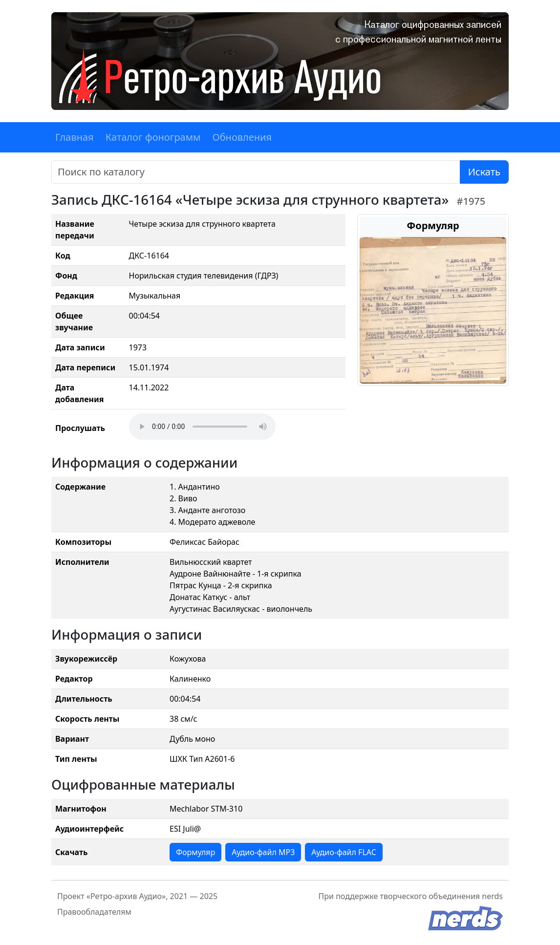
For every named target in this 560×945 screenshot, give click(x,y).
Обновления (242, 137)
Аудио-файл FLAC (344, 852)
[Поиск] (256, 172)
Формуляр (195, 852)
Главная (75, 137)
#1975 (471, 201)
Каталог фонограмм (153, 137)
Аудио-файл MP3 (263, 852)
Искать (484, 172)
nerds (492, 896)
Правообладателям (94, 912)
